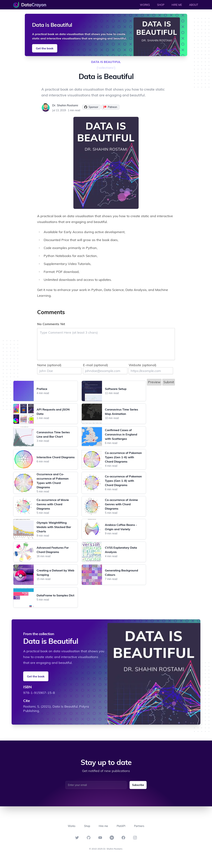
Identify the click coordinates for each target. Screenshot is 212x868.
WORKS (145, 5)
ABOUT (194, 5)
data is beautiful (106, 62)
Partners (139, 826)
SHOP (161, 5)
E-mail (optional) (95, 365)
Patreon (110, 107)
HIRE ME (177, 5)
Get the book (45, 48)
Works (72, 826)
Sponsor (91, 107)
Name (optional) (49, 365)
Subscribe (138, 785)
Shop (87, 826)
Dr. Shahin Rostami (65, 105)
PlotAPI (121, 826)
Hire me (103, 826)
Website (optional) (143, 365)
